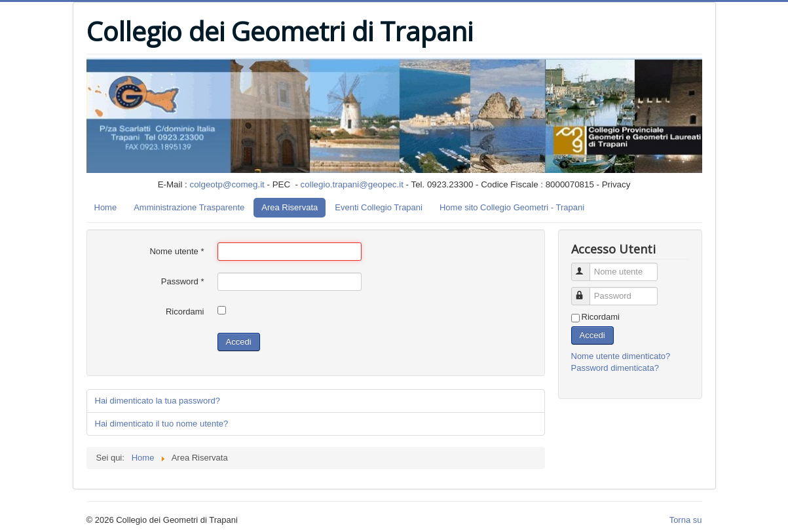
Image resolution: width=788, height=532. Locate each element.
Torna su (686, 520)
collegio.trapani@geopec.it (352, 184)
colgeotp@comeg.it (227, 184)
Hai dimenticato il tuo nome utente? (162, 424)
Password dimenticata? (615, 368)
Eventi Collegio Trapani (379, 207)
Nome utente (177, 251)
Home (106, 207)
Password (183, 281)
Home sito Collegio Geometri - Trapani (512, 207)
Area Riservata (290, 207)
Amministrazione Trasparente (189, 207)
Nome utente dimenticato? (621, 356)
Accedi (239, 342)
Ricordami (185, 312)
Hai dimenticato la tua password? (158, 401)
